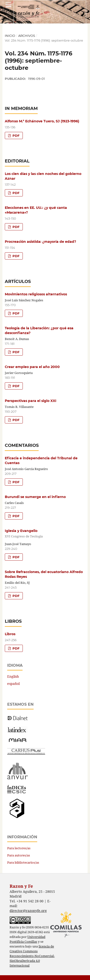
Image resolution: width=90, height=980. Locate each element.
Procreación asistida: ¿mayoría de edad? (40, 242)
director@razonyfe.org (28, 911)
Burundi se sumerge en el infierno (35, 497)
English (13, 676)
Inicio (10, 36)
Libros (10, 634)
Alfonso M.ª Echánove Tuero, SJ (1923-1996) (42, 121)
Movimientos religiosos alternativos (36, 294)
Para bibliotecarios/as (23, 862)
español (13, 684)
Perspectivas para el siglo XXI (31, 401)
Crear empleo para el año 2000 (32, 367)
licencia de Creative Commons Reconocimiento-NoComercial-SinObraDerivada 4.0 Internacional (32, 956)
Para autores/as (19, 855)
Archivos (27, 36)
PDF (15, 135)
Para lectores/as (19, 848)
